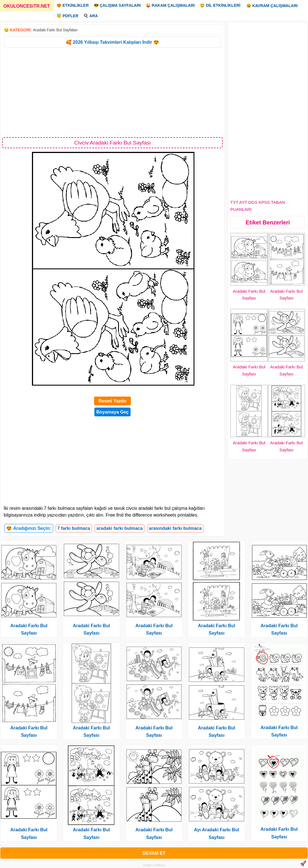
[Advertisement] (112, 92)
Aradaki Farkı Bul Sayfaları (55, 30)
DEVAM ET (154, 853)
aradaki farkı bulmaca (120, 528)
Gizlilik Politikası (154, 865)
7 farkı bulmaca (74, 528)
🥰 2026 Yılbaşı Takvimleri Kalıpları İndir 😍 (112, 42)
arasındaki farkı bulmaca (175, 528)
